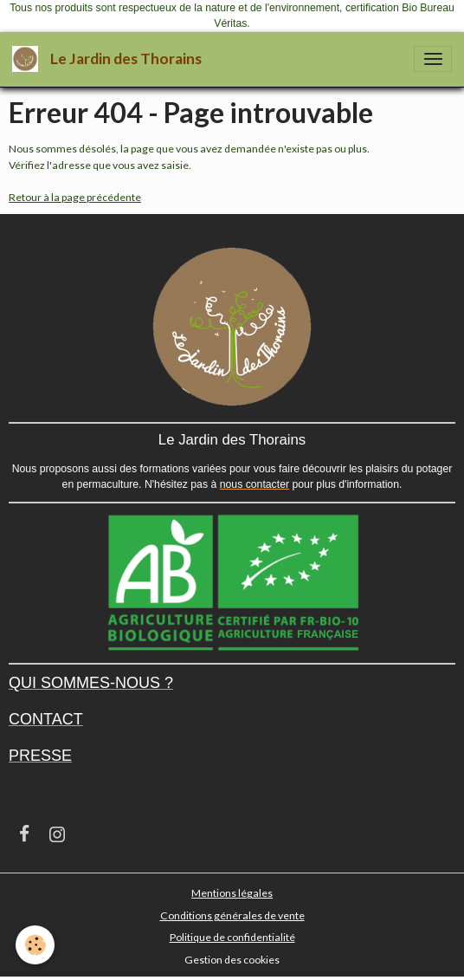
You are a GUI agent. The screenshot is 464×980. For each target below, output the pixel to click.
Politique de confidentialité (232, 937)
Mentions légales (232, 893)
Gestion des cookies (232, 960)
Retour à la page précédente (75, 197)
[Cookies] (35, 945)
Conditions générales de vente (232, 915)
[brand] (110, 59)
